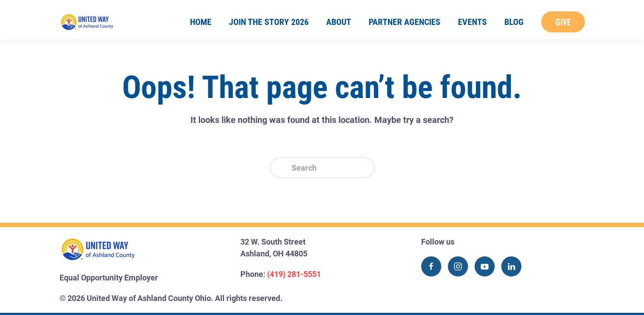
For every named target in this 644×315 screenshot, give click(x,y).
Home (201, 22)
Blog (514, 22)
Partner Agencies (405, 22)
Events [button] (472, 22)
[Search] (322, 168)
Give (563, 22)
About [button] (339, 22)
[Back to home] (87, 22)
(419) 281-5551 (294, 274)
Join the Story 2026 (269, 22)
